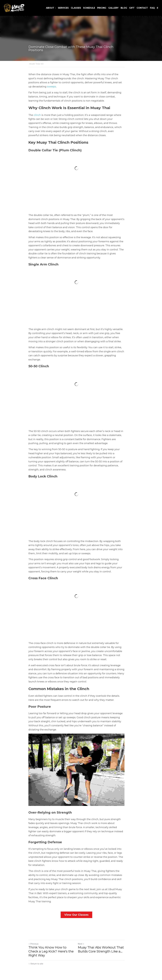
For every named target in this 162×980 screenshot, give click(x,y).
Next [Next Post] (85, 948)
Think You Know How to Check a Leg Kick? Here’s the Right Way (54, 954)
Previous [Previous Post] (33, 948)
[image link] (14, 8)
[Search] (157, 8)
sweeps (115, 82)
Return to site (36, 964)
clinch (37, 111)
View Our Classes (81, 919)
